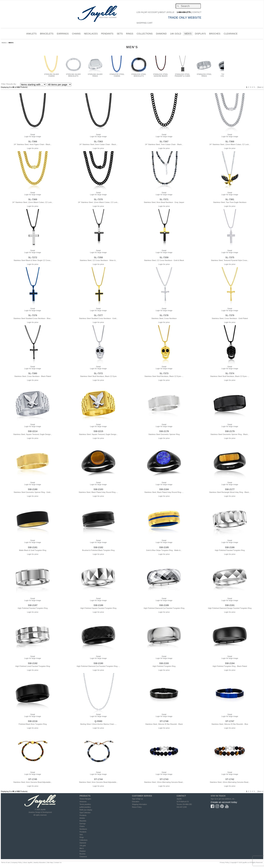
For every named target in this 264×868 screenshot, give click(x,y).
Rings (82, 837)
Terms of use (5, 863)
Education (136, 802)
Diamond (83, 843)
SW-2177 (230, 489)
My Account (151, 12)
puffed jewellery (85, 807)
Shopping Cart (145, 23)
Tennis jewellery (85, 804)
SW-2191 (230, 605)
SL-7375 (230, 257)
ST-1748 (164, 721)
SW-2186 (230, 547)
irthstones (83, 802)
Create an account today (224, 802)
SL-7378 (164, 315)
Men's (82, 848)
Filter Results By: (9, 84)
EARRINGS (63, 34)
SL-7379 (230, 315)
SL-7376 (33, 315)
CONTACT (197, 12)
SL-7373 (164, 373)
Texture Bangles (85, 799)
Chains (82, 826)
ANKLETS (32, 34)
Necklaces (83, 829)
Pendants (83, 815)
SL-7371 (164, 199)
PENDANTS (107, 34)
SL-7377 (98, 315)
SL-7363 (98, 141)
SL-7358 (98, 257)
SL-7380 (33, 373)
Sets (81, 835)
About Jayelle (167, 12)
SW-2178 (164, 431)
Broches (215, 34)
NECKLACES (91, 34)
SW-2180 (33, 489)
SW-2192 (33, 663)
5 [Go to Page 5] (254, 87)
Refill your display (86, 810)
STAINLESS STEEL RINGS (204, 74)
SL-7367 (164, 141)
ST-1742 (230, 779)
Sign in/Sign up (137, 799)
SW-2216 (33, 721)
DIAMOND (161, 34)
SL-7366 (33, 141)
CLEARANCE (231, 34)
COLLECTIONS (145, 34)
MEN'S (188, 34)
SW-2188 (98, 605)
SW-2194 (230, 663)
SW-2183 (98, 489)
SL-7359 (164, 257)
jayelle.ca (246, 863)
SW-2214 (33, 431)
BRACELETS (47, 34)
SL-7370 (98, 199)
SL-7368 (230, 141)
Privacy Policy (224, 863)
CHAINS (76, 34)
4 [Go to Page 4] (252, 87)
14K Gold (176, 34)
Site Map (50, 863)
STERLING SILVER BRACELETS (73, 74)
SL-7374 (230, 373)
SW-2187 (33, 605)
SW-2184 (164, 489)
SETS (120, 34)
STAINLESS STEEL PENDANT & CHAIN (182, 74)
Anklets (82, 818)
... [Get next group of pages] (256, 87)
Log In (140, 12)
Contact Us (58, 863)
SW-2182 (98, 547)
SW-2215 (98, 431)
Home (4, 43)
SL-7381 (230, 199)
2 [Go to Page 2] (248, 87)
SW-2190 (98, 663)
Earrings (82, 824)
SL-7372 (98, 373)
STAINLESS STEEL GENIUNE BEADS (161, 74)
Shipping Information (139, 804)
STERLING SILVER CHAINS (52, 74)
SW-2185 (164, 547)
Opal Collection (85, 813)
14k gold (83, 846)
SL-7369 (33, 199)
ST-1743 (164, 779)
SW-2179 (230, 431)
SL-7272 (33, 257)
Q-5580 (98, 721)
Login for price (33, 148)
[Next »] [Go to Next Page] (260, 87)
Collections (83, 840)
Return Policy (137, 807)
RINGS (130, 34)
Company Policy (16, 863)
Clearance (83, 857)
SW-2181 (33, 547)
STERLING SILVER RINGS (95, 74)
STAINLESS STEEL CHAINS (117, 74)
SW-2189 (164, 605)
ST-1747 (230, 721)
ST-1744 (98, 779)
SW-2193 (164, 663)
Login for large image (33, 136)
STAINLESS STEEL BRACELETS (139, 74)
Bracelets (83, 821)
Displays (200, 34)
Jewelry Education (39, 863)
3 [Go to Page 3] (250, 87)
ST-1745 (33, 779)
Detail (33, 135)
